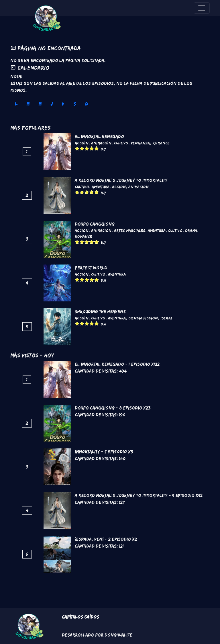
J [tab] (52, 104)
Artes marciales (130, 230)
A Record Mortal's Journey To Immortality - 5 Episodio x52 (139, 495)
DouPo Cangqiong (95, 224)
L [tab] (16, 104)
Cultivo (121, 143)
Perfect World (91, 268)
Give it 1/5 (77, 148)
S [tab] (75, 104)
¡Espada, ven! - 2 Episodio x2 (106, 539)
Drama (191, 230)
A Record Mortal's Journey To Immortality (121, 180)
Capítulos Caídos (80, 617)
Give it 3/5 (87, 148)
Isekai (166, 318)
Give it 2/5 (82, 148)
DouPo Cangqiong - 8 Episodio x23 (113, 408)
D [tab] (87, 104)
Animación (101, 143)
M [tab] (28, 104)
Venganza (140, 143)
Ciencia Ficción (143, 318)
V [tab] (63, 104)
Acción (82, 143)
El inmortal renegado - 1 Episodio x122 (117, 364)
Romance (161, 143)
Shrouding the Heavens (100, 312)
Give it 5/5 (97, 148)
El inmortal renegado (99, 137)
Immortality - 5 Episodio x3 (104, 452)
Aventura (101, 187)
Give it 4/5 (92, 148)
